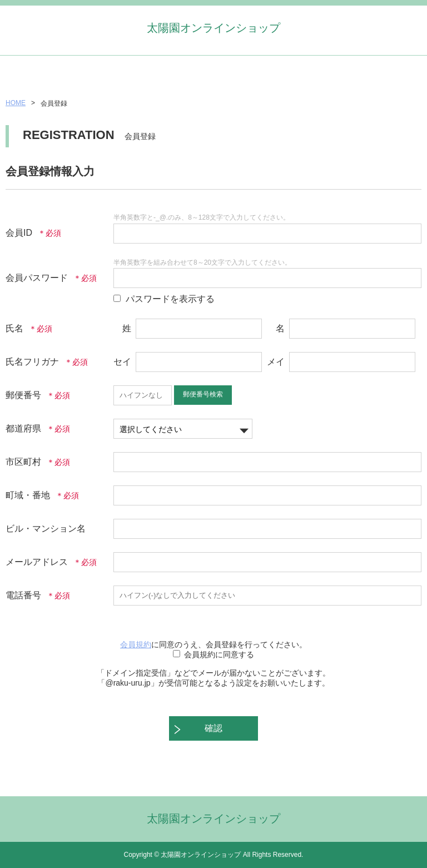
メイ (276, 362)
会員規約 (136, 644)
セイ (122, 362)
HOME (16, 103)
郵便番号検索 (203, 394)
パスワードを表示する (170, 299)
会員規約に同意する (219, 654)
